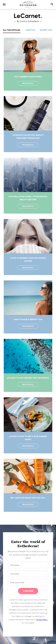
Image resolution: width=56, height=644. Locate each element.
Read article (28, 83)
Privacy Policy (42, 619)
